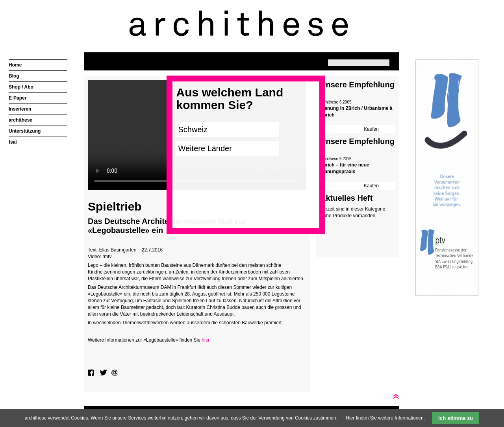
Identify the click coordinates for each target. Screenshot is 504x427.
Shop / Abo (21, 87)
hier (205, 340)
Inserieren (20, 109)
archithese (20, 120)
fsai (13, 142)
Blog (14, 76)
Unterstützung (25, 131)
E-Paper (18, 98)
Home (15, 65)
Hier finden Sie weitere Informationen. (385, 418)
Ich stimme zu (456, 418)
